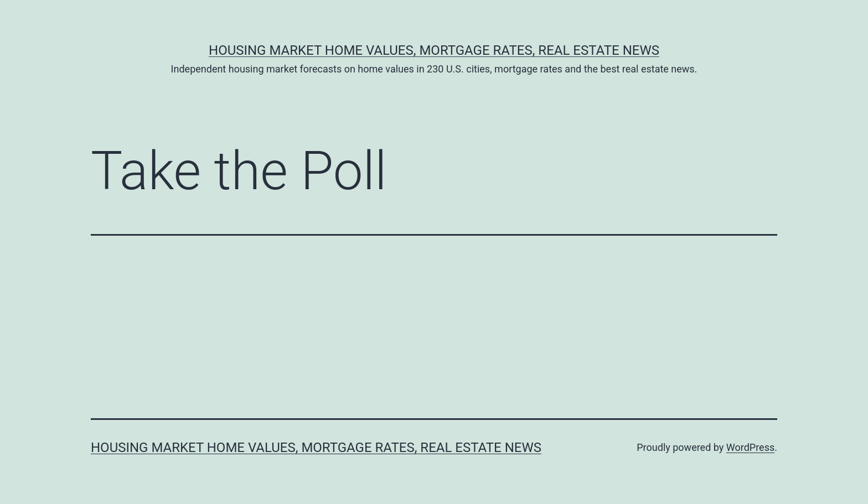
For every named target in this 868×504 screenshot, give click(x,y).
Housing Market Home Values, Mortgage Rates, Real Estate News (434, 50)
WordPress (750, 447)
